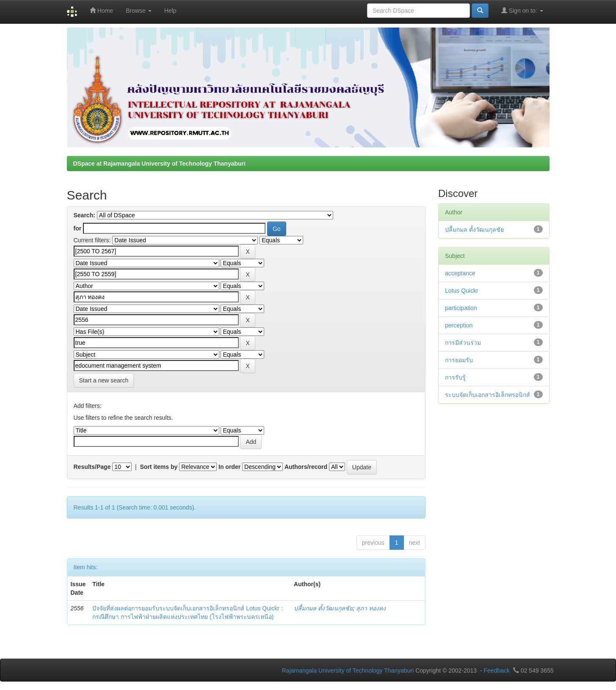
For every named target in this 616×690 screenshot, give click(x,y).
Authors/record (306, 467)
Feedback (496, 671)
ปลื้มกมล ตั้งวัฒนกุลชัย (323, 608)
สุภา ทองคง (371, 608)
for (78, 228)
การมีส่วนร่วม (463, 343)
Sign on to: (522, 10)
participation (461, 308)
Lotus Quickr (462, 291)
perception (459, 325)
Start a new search (104, 380)
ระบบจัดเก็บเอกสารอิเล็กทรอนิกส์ (488, 395)
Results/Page (92, 467)
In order (229, 467)
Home (101, 10)
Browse (139, 11)
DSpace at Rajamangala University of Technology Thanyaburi (159, 163)
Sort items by (159, 467)
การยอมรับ (459, 360)
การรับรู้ (455, 377)
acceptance (460, 273)
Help (170, 11)
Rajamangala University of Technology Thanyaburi (348, 671)
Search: (84, 215)
